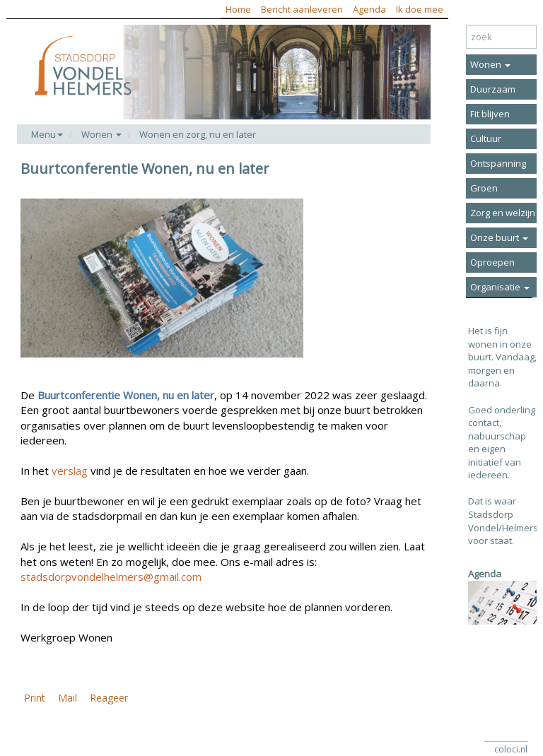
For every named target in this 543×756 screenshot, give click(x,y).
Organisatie (500, 287)
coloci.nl (511, 749)
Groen (484, 188)
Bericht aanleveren (302, 9)
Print (35, 698)
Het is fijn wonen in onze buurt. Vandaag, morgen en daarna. (502, 357)
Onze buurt (499, 237)
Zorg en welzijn (503, 213)
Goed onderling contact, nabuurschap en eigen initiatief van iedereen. (502, 443)
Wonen (490, 64)
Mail (68, 698)
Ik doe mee (420, 9)
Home (238, 9)
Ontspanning (498, 163)
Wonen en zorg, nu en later (198, 134)
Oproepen (492, 262)
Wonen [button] (101, 134)
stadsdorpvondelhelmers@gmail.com (111, 577)
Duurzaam (493, 89)
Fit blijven (490, 114)
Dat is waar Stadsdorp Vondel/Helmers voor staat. (503, 521)
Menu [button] (47, 134)
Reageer (109, 698)
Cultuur (486, 138)
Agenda (369, 9)
